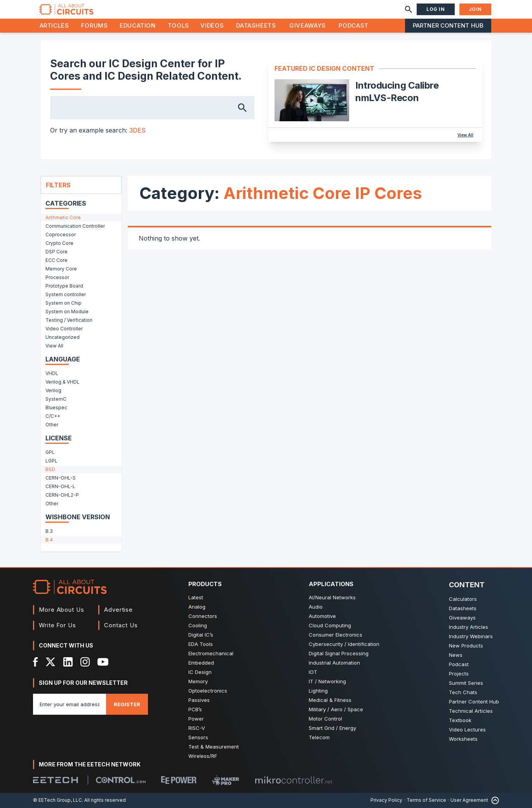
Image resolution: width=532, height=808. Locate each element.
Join (475, 9)
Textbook (460, 720)
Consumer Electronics (336, 635)
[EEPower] (179, 780)
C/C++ (53, 416)
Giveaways (308, 25)
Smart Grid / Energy (332, 728)
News (456, 655)
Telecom (319, 737)
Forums (95, 25)
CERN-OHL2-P (62, 495)
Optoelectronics (208, 691)
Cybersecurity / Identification (344, 644)
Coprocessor (61, 235)
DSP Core (57, 252)
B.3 (49, 531)
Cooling (198, 625)
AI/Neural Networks (332, 597)
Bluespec (56, 407)
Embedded (201, 663)
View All (465, 135)
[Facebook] (36, 662)
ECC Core (57, 260)
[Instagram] (85, 662)
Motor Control (325, 719)
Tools (178, 25)
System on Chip (63, 303)
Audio (316, 607)
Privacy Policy (386, 800)
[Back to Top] (494, 800)
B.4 (49, 540)
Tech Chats (463, 692)
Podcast (353, 25)
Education (138, 25)
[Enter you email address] (70, 704)
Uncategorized (63, 337)
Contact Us (121, 625)
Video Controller (64, 329)
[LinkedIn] (68, 662)
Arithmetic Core (63, 217)
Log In (436, 9)
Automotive (322, 616)
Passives (199, 700)
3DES (137, 130)
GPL (50, 452)
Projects (459, 674)
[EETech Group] (56, 780)
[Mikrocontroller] (294, 780)
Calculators (463, 599)
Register (127, 704)
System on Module (67, 312)
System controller (66, 294)
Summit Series (466, 683)
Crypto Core (59, 243)
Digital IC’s (201, 635)
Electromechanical (211, 653)
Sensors (198, 737)
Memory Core (61, 269)
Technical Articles (471, 711)
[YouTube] (103, 662)
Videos (212, 25)
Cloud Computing (330, 625)
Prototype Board (64, 286)
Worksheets (463, 739)
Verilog (53, 390)
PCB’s (195, 709)
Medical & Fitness (330, 700)
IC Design (200, 672)
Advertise (118, 610)
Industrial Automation (334, 663)
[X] (51, 662)
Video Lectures (467, 729)
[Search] (409, 9)
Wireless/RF (203, 756)
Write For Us (57, 625)
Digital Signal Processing (339, 653)
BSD (50, 469)
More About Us (62, 610)
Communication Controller (75, 226)
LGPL (51, 461)
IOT (313, 672)
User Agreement (469, 800)
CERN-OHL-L (60, 486)
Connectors (203, 616)
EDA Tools (201, 644)
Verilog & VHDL (63, 382)
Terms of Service (426, 800)
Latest (196, 597)
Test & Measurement (214, 747)
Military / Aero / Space (336, 709)
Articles (54, 25)
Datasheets (256, 25)
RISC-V (197, 728)
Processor (57, 277)
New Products (466, 646)
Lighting (318, 691)
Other (52, 425)
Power (196, 719)
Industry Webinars (471, 636)
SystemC (56, 399)
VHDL (52, 373)
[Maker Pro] (226, 780)
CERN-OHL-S (61, 478)
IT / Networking (327, 681)
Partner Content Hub (448, 25)
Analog (197, 607)
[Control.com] (121, 780)
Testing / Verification (69, 320)
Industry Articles (469, 627)
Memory (198, 681)
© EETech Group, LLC (57, 800)
